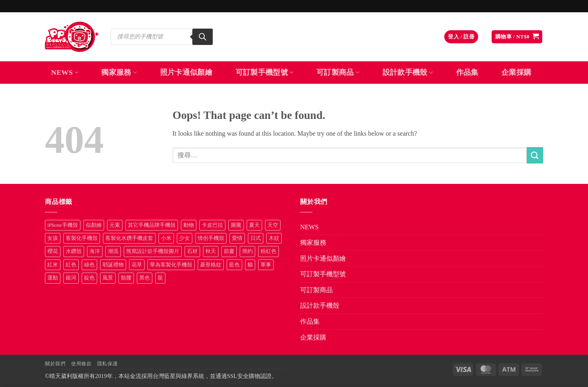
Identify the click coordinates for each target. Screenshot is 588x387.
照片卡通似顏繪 (186, 72)
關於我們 (55, 364)
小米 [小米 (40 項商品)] (166, 238)
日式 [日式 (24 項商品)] (256, 238)
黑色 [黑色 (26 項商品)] (145, 278)
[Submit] (535, 155)
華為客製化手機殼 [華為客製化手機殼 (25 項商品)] (171, 265)
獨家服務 (119, 72)
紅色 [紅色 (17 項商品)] (71, 265)
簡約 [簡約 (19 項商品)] (247, 251)
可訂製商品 (338, 72)
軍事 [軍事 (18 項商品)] (266, 265)
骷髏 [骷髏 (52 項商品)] (126, 278)
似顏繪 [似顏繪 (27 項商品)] (94, 225)
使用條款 (81, 364)
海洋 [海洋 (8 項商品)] (95, 251)
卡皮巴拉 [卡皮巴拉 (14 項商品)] (212, 225)
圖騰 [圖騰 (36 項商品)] (236, 225)
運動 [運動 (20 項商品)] (53, 278)
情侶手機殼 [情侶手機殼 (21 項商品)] (211, 238)
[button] (461, 37)
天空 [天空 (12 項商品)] (273, 225)
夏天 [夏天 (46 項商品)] (254, 225)
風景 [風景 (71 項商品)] (108, 278)
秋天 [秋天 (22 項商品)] (211, 251)
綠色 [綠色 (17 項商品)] (89, 265)
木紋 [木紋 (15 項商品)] (274, 238)
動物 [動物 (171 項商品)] (189, 225)
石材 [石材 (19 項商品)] (192, 251)
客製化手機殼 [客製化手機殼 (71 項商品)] (82, 238)
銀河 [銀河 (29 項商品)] (71, 278)
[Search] (203, 37)
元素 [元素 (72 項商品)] (115, 225)
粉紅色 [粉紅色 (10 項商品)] (268, 251)
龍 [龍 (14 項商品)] (160, 278)
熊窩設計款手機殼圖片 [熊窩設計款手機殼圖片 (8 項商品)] (153, 251)
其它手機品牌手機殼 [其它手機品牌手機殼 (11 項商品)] (152, 225)
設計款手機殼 (408, 72)
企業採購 (516, 72)
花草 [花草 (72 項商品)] (137, 265)
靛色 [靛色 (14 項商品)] (89, 278)
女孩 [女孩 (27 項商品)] (53, 238)
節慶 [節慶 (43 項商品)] (229, 251)
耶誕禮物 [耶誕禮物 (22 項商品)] (113, 265)
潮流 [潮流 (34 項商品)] (113, 251)
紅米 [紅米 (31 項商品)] (53, 265)
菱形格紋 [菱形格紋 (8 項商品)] (211, 265)
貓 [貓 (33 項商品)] (250, 265)
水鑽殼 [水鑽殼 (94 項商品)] (74, 251)
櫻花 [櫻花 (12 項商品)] (53, 251)
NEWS (65, 72)
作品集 (467, 72)
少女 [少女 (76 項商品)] (185, 238)
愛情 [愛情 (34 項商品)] (237, 238)
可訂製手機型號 (265, 72)
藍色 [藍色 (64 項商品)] (234, 265)
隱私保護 (107, 364)
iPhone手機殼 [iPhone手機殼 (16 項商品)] (63, 225)
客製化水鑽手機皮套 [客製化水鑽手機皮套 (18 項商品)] (129, 238)
